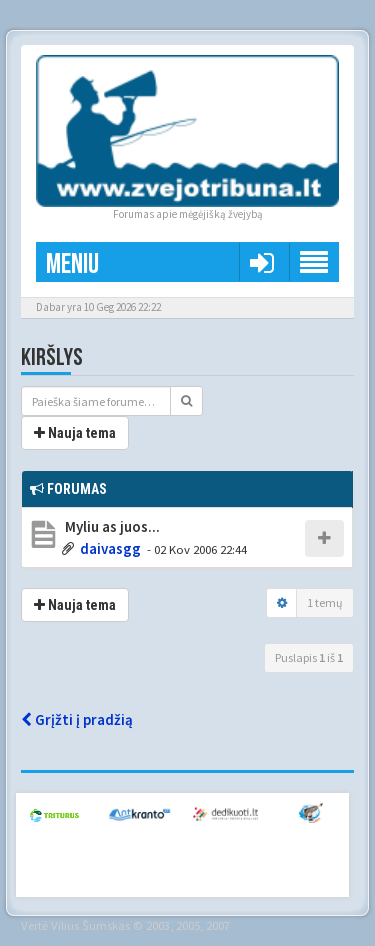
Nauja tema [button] (75, 433)
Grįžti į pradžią (77, 719)
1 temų (325, 602)
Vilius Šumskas (90, 925)
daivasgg (110, 548)
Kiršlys (52, 357)
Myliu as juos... (111, 526)
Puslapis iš (309, 657)
